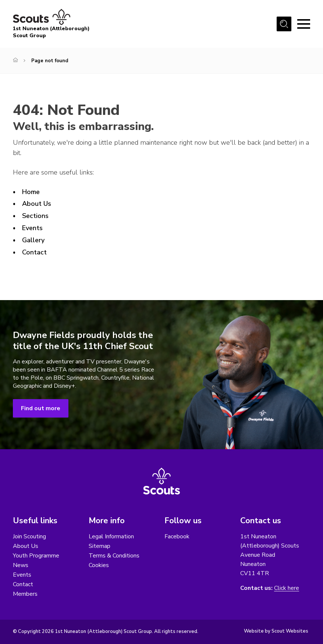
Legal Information (111, 536)
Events (32, 228)
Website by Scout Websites (276, 631)
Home (31, 192)
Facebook (177, 536)
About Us (37, 204)
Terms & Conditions (114, 556)
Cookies (99, 565)
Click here (287, 588)
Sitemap (100, 546)
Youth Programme (36, 556)
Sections (35, 216)
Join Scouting (29, 536)
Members (25, 594)
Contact (34, 252)
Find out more (41, 408)
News (21, 565)
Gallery (33, 240)
